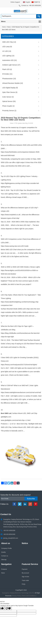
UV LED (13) (7, 51)
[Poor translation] (8, 608)
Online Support (15, 2)
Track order (25, 580)
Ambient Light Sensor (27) (11, 65)
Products (4, 569)
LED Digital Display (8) (10, 88)
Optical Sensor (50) (9, 101)
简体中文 (37, 2)
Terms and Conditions (29, 596)
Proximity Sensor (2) (9, 111)
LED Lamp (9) (7, 47)
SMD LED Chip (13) (9, 42)
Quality (3, 552)
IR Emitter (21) (7, 74)
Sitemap (4, 560)
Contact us (5, 556)
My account (25, 573)
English (28, 2)
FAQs (24, 584)
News (9, 27)
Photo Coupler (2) (8, 106)
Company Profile (6, 548)
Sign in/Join (25, 577)
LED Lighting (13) (8, 56)
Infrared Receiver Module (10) (13, 83)
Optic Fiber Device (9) (10, 92)
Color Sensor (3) (8, 97)
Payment (25, 569)
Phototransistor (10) (9, 79)
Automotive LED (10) (10, 60)
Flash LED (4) (7, 69)
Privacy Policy (16, 596)
